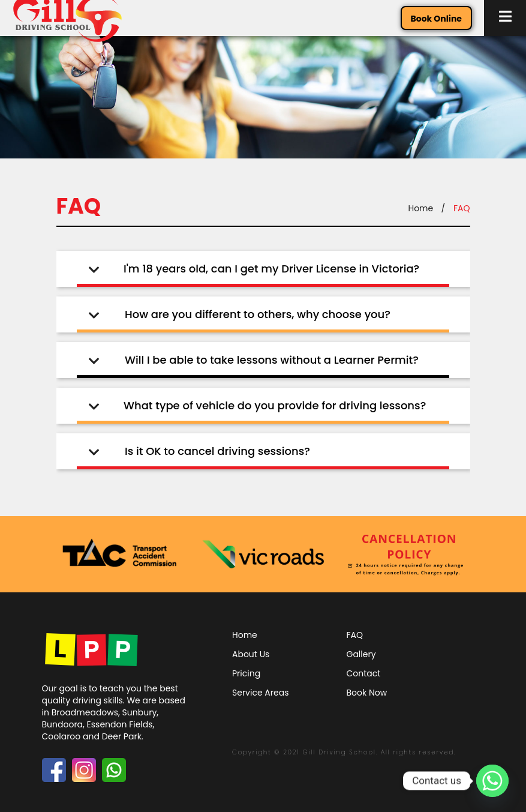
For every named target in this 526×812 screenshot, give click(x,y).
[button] (505, 18)
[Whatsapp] (492, 781)
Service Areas (260, 693)
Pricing (246, 673)
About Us (251, 654)
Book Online (436, 19)
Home (420, 208)
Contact (364, 673)
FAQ (355, 635)
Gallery (361, 654)
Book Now (367, 693)
